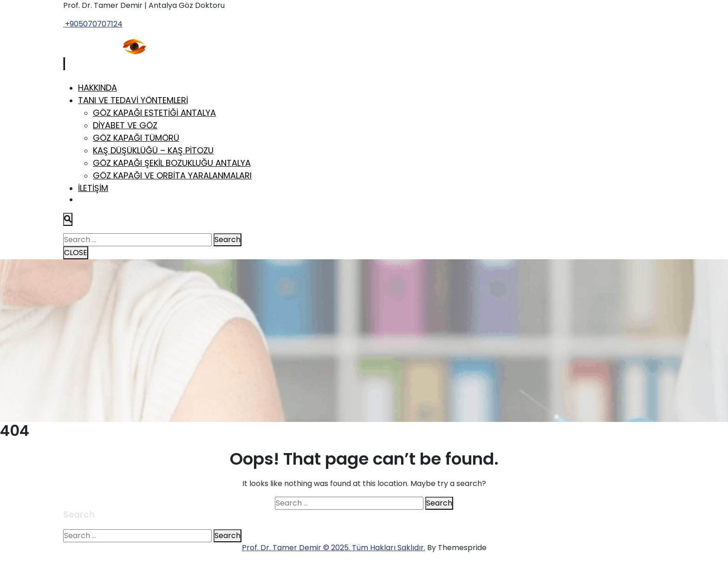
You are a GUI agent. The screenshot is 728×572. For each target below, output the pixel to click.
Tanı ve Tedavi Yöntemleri (133, 100)
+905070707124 (93, 24)
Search (227, 240)
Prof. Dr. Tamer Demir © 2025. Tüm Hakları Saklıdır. (334, 548)
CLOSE (76, 253)
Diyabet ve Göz (125, 125)
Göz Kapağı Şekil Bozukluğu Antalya (172, 163)
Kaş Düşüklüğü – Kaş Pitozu (153, 150)
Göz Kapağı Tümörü (136, 138)
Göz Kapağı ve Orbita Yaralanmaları (172, 175)
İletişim (93, 188)
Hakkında (97, 88)
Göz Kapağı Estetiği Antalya (154, 113)
